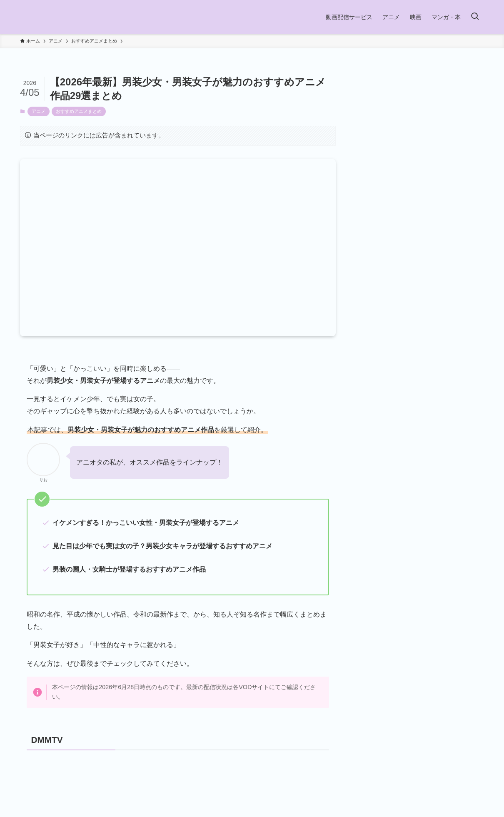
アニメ (39, 111)
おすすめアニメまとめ (79, 111)
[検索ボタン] (475, 17)
